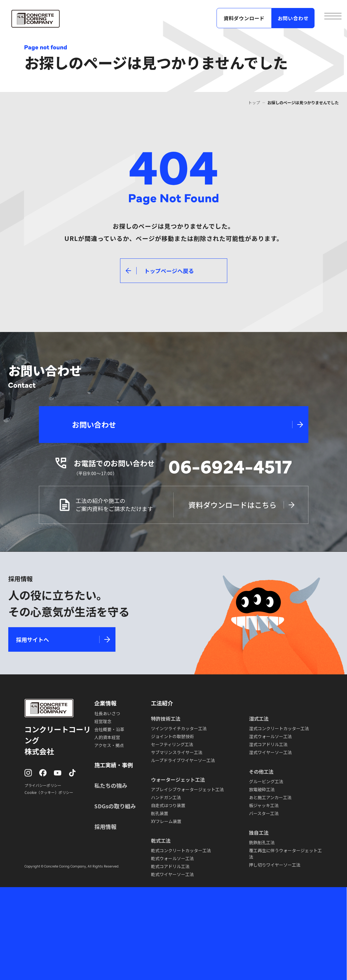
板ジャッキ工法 (264, 805)
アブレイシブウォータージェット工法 (187, 789)
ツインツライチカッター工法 (179, 728)
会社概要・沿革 (109, 729)
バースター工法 (264, 813)
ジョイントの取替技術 (172, 736)
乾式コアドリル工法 (170, 866)
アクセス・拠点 (109, 745)
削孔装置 (160, 813)
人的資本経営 (107, 737)
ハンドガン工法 (166, 797)
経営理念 (103, 721)
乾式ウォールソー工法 (172, 858)
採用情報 (105, 826)
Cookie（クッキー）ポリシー (49, 792)
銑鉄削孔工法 (262, 842)
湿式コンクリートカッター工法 (279, 728)
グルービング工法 (266, 781)
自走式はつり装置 (168, 805)
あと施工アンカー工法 (270, 797)
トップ (254, 103)
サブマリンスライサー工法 (177, 752)
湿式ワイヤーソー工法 (270, 752)
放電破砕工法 (262, 789)
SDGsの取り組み (115, 806)
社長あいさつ (107, 713)
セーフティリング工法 (172, 744)
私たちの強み (111, 785)
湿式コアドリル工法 (268, 744)
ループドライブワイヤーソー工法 (183, 760)
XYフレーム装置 (166, 821)
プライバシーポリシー (43, 785)
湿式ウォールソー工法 (270, 736)
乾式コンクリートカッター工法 (181, 850)
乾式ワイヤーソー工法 (172, 874)
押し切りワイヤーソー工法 (275, 865)
